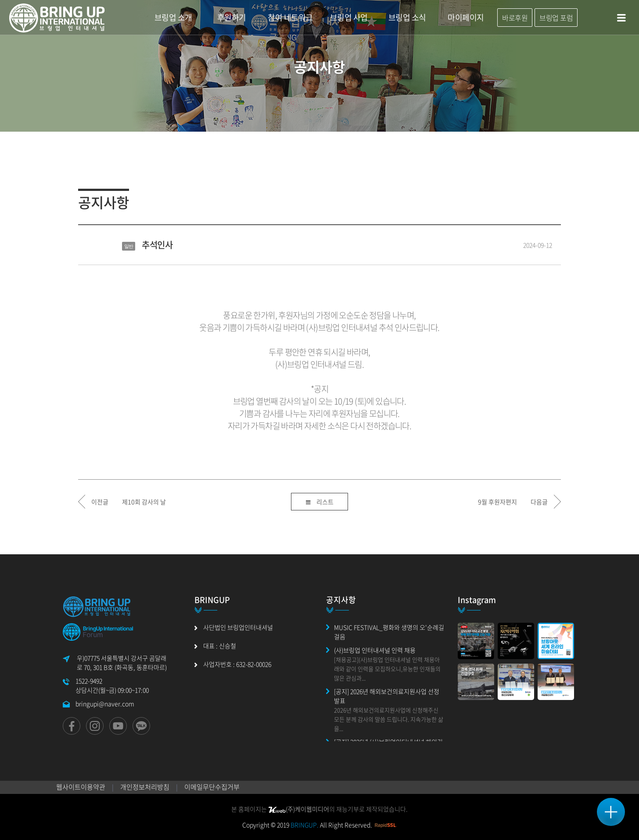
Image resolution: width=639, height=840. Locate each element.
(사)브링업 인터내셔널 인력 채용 (375, 650)
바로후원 (515, 18)
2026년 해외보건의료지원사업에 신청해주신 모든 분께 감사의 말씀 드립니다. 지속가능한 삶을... (389, 719)
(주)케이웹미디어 (299, 809)
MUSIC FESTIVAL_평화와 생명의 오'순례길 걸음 (389, 632)
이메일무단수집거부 (212, 787)
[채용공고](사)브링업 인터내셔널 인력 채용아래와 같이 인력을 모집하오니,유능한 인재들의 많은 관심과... (387, 669)
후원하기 (232, 17)
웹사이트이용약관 (81, 787)
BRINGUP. (305, 825)
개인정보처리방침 (145, 787)
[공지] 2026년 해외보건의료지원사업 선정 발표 (387, 696)
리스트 (320, 502)
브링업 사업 (349, 17)
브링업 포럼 (556, 18)
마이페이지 (466, 17)
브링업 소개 (173, 17)
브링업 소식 (407, 17)
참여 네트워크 (290, 17)
